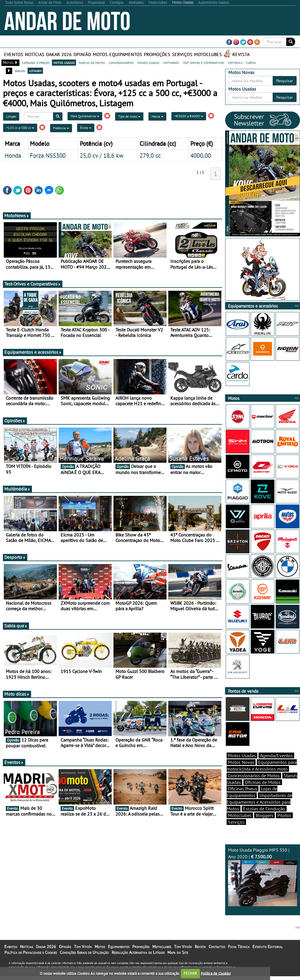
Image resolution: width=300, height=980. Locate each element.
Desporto (15, 557)
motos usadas (64, 62)
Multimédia (17, 489)
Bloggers (264, 825)
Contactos (217, 957)
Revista (241, 54)
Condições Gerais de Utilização (84, 963)
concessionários (121, 62)
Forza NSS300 (48, 155)
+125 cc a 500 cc (20, 128)
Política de (216, 973)
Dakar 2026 (59, 54)
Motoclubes (208, 54)
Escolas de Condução (264, 819)
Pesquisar (285, 81)
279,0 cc (150, 155)
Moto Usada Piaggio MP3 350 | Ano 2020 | (263, 887)
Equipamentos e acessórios (33, 352)
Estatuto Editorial (268, 957)
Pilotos (284, 825)
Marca (157, 116)
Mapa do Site (178, 963)
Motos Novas (241, 772)
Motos (100, 54)
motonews (171, 62)
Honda (13, 155)
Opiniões (15, 421)
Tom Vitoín (83, 957)
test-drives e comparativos (203, 62)
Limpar (11, 116)
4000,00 (201, 155)
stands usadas (148, 62)
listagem (35, 71)
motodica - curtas (242, 62)
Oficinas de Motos (263, 792)
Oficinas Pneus (243, 799)
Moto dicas (17, 694)
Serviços (182, 54)
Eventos (14, 54)
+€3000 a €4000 (189, 116)
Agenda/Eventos (276, 766)
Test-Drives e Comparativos (33, 284)
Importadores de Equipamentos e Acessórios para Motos (259, 812)
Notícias (35, 54)
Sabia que (16, 626)
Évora (86, 128)
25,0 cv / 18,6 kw (102, 155)
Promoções (157, 54)
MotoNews (17, 216)
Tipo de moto (129, 116)
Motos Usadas (242, 766)
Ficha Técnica (239, 957)
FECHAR (190, 973)
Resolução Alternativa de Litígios (138, 963)
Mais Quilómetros (85, 116)
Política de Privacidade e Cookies (31, 963)
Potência (61, 128)
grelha (20, 71)
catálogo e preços (36, 62)
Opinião (82, 54)
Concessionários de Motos (254, 786)
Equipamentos (126, 54)
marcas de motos (92, 62)
